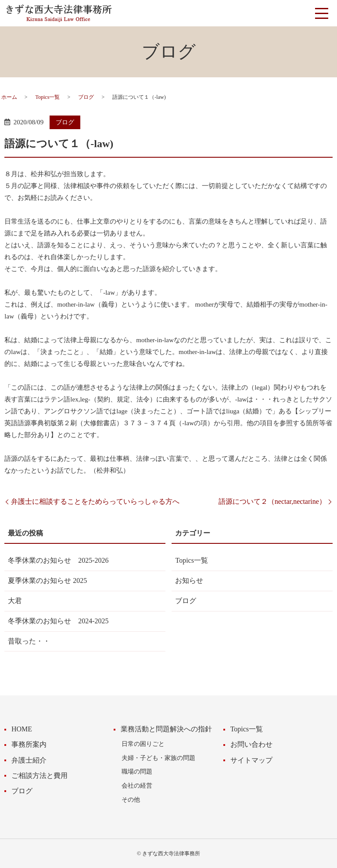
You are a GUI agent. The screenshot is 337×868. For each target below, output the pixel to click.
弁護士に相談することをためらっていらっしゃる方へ (95, 501)
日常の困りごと (143, 744)
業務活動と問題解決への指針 (166, 729)
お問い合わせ (251, 744)
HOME (22, 729)
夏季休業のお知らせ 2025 (47, 580)
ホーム (9, 97)
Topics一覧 (48, 97)
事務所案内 (29, 744)
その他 (131, 799)
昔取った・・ (29, 641)
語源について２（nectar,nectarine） (272, 501)
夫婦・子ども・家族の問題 (158, 758)
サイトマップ (251, 760)
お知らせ (189, 580)
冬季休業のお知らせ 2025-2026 (58, 560)
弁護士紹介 (29, 760)
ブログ (86, 97)
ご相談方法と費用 (39, 776)
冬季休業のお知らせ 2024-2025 (58, 621)
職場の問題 (137, 771)
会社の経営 (137, 785)
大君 (15, 601)
